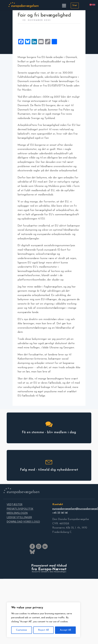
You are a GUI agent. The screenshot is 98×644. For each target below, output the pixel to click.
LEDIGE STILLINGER (19, 517)
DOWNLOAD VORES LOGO (23, 522)
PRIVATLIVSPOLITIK (20, 509)
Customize (22, 630)
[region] (43, 620)
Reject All (43, 630)
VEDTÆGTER (15, 504)
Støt (75, 5)
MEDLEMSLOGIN (17, 513)
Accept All (65, 630)
